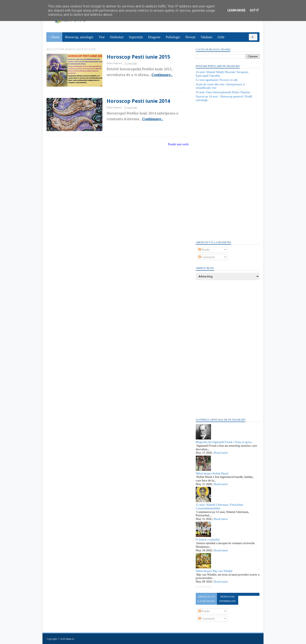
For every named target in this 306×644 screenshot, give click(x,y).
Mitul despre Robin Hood (212, 474)
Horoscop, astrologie (79, 37)
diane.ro (70, 639)
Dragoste (154, 37)
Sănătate (207, 37)
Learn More (236, 10)
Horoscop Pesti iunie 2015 (135, 57)
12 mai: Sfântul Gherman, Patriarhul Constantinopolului (219, 507)
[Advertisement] (227, 171)
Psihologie (173, 37)
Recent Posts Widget (203, 587)
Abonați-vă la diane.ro (206, 599)
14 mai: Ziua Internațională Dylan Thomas (223, 92)
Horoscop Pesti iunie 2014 (135, 101)
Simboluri (117, 37)
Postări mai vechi (176, 145)
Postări (204, 250)
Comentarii (206, 257)
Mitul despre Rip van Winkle (214, 571)
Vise (102, 37)
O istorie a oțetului (207, 540)
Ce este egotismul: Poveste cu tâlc (217, 80)
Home (56, 37)
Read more (221, 453)
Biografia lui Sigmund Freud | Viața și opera (224, 442)
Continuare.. (159, 75)
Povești (191, 37)
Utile (221, 37)
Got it (254, 10)
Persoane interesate (227, 599)
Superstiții (136, 37)
